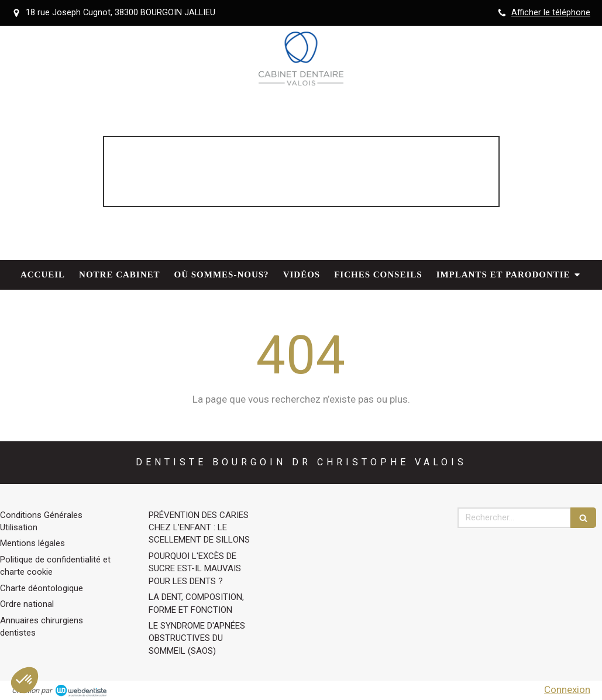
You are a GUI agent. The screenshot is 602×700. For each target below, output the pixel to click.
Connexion (567, 689)
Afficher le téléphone (551, 13)
